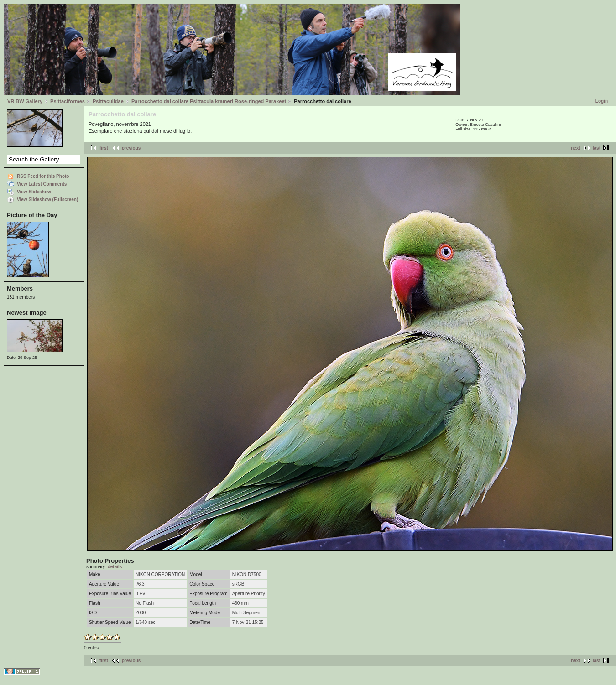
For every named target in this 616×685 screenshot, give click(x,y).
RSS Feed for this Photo (43, 176)
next (576, 148)
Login (602, 101)
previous (131, 148)
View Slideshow (34, 192)
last (597, 148)
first (104, 148)
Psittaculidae (108, 101)
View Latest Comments (42, 184)
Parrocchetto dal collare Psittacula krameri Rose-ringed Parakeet (209, 101)
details (115, 567)
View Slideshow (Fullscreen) (47, 200)
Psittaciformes (68, 101)
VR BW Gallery (25, 101)
